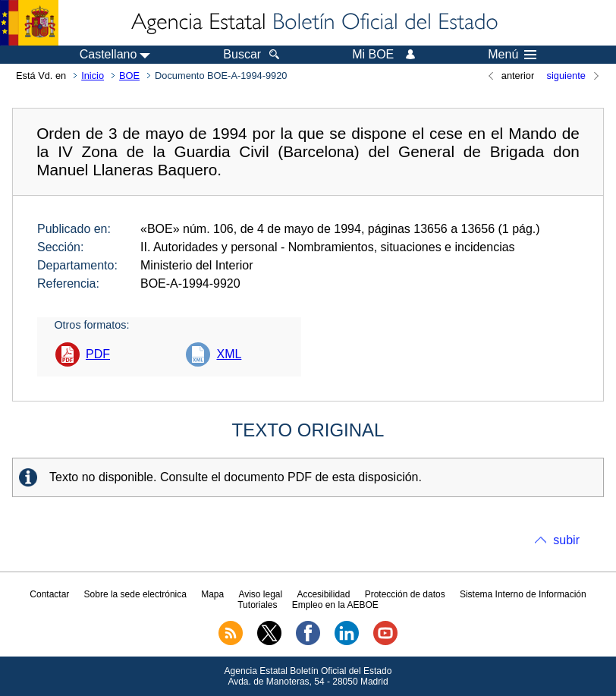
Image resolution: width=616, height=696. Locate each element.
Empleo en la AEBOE (335, 605)
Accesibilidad (323, 594)
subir (566, 540)
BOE (129, 76)
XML (229, 354)
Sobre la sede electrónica (135, 594)
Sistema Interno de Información (523, 594)
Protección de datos (405, 594)
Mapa (212, 594)
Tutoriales (257, 605)
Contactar (49, 594)
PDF (98, 354)
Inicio (93, 76)
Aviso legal (260, 594)
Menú (512, 55)
